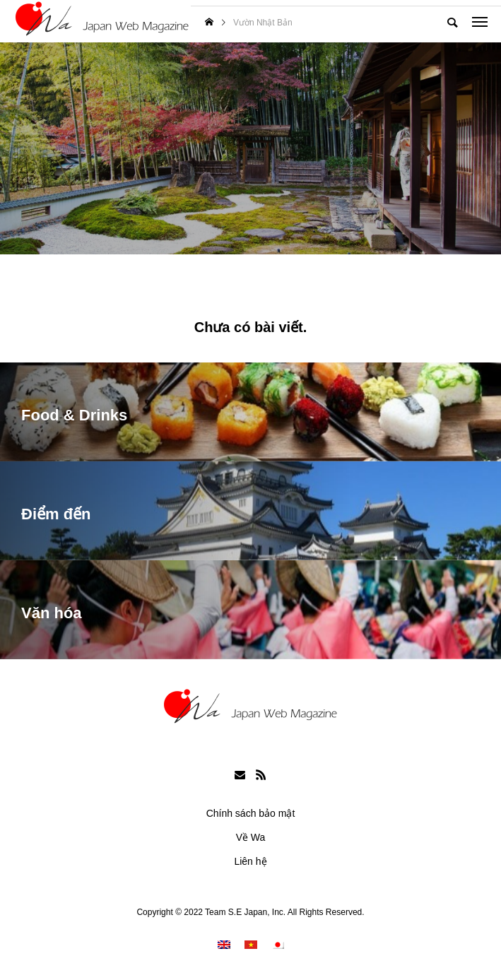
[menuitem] (224, 944)
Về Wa (251, 837)
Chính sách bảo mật (251, 813)
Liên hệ (250, 861)
